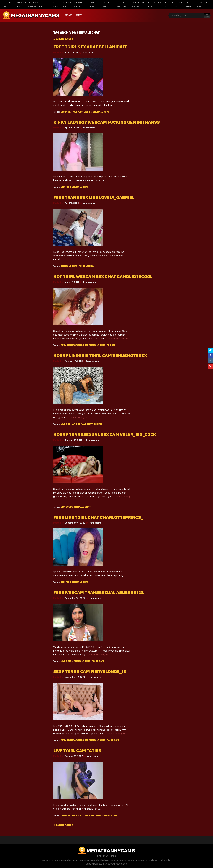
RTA (99, 856)
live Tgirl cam (92, 815)
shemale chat (101, 112)
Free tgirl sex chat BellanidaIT (90, 47)
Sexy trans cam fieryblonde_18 (90, 672)
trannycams (88, 53)
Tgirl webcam (87, 266)
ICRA (114, 856)
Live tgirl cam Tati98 (77, 751)
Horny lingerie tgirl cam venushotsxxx (100, 356)
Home (69, 15)
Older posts (63, 39)
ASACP (106, 856)
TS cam (111, 345)
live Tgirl (67, 661)
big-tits (66, 187)
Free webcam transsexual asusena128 (99, 593)
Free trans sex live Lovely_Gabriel (94, 197)
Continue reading (118, 338)
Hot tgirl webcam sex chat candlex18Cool (103, 277)
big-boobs (67, 507)
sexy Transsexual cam (74, 345)
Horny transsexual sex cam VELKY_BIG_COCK (105, 435)
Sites (79, 15)
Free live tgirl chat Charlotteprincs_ (98, 517)
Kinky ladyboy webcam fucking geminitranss (106, 122)
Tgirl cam (98, 661)
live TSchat (68, 424)
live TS (88, 112)
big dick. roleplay (72, 112)
